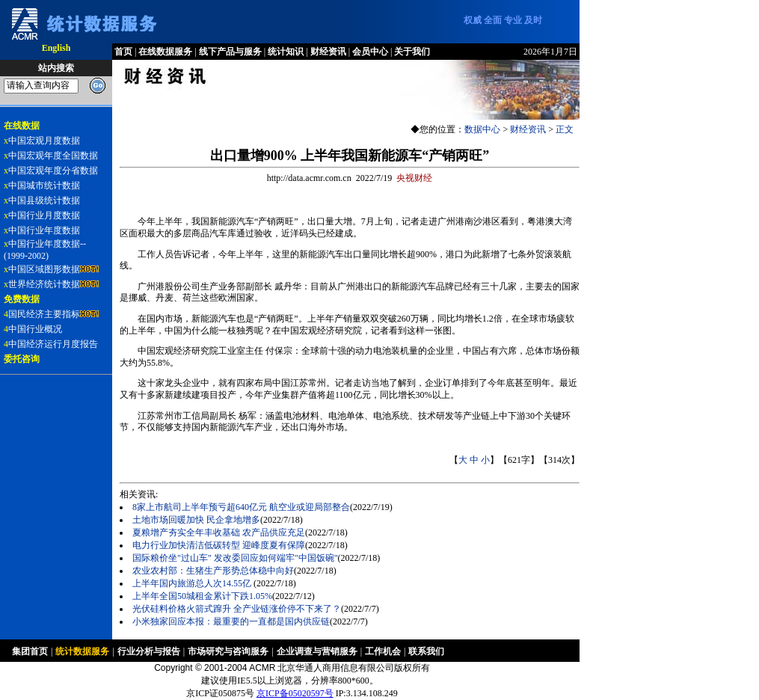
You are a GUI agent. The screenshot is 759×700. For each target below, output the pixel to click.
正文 (565, 129)
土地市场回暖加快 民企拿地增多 (196, 520)
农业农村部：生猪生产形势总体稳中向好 (213, 571)
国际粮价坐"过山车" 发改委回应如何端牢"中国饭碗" (235, 558)
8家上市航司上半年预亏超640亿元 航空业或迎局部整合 (241, 507)
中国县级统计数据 (44, 200)
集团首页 (30, 651)
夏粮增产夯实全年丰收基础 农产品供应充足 (219, 532)
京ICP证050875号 (220, 693)
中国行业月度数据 (44, 215)
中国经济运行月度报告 (53, 344)
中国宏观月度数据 (44, 141)
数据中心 (482, 129)
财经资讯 (528, 129)
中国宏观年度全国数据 (53, 156)
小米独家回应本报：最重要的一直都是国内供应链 (231, 621)
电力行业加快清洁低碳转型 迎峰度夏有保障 (219, 545)
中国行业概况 (35, 329)
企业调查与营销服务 (317, 651)
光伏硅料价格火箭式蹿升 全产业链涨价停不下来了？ (237, 609)
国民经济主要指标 (44, 314)
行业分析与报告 (149, 651)
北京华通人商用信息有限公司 (336, 668)
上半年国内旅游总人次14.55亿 (193, 583)
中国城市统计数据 (44, 185)
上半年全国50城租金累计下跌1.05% (202, 596)
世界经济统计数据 (44, 284)
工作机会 (383, 651)
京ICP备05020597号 (295, 693)
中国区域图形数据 (44, 269)
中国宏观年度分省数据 (53, 171)
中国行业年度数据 (44, 230)
